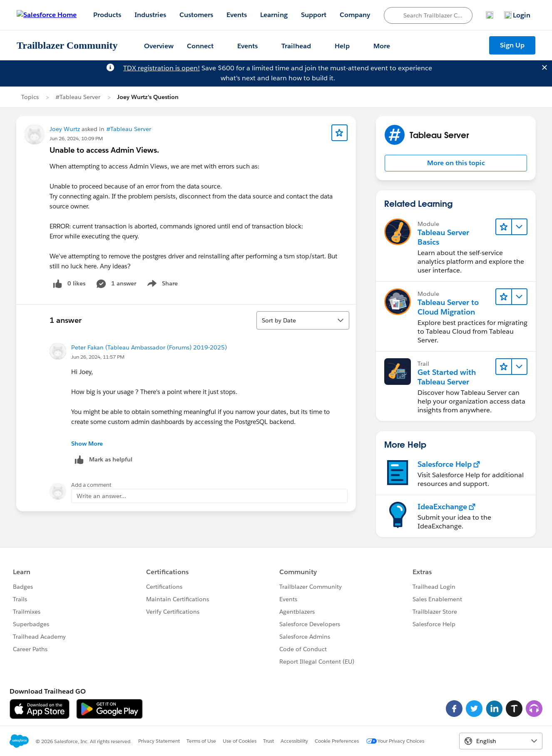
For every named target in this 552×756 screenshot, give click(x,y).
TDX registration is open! (162, 68)
